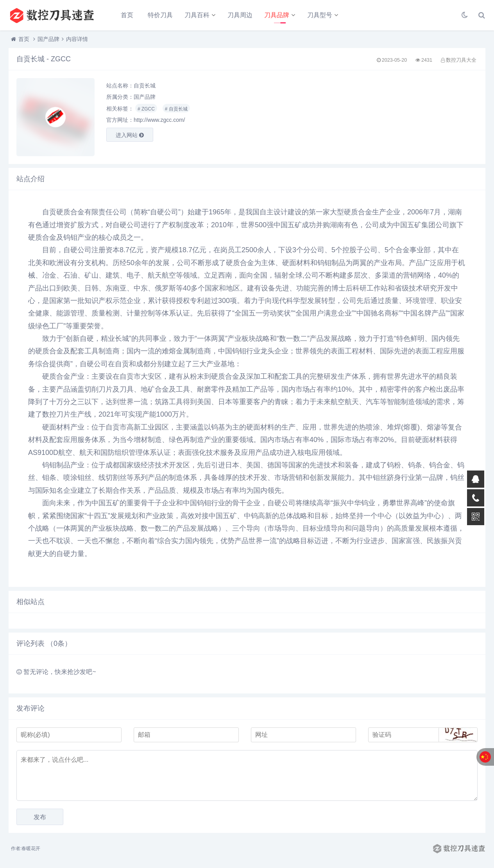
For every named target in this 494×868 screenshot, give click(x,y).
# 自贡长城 (176, 109)
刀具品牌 (277, 15)
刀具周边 (240, 15)
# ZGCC (146, 109)
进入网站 (130, 135)
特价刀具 (160, 15)
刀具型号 (320, 15)
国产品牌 (48, 39)
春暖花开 (31, 848)
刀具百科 (197, 15)
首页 (127, 15)
